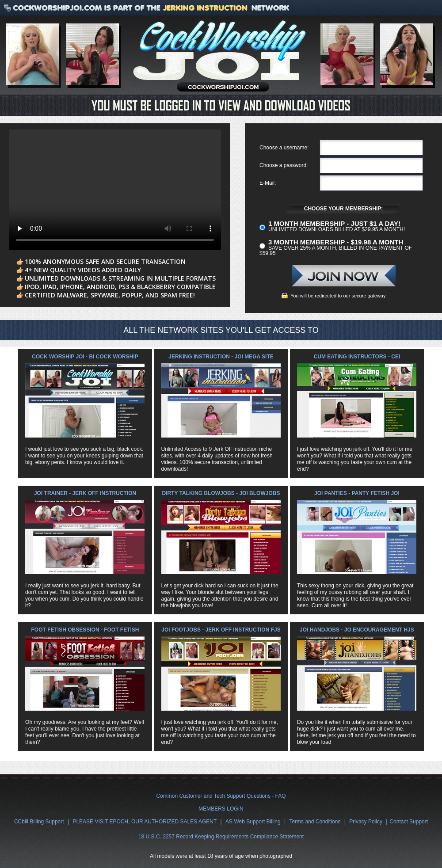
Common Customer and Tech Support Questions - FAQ (221, 796)
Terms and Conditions (315, 822)
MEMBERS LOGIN (221, 809)
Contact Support (409, 822)
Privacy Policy (366, 822)
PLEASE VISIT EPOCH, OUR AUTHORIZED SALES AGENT (145, 822)
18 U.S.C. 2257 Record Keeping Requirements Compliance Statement (221, 837)
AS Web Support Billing (253, 822)
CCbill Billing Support (39, 822)
